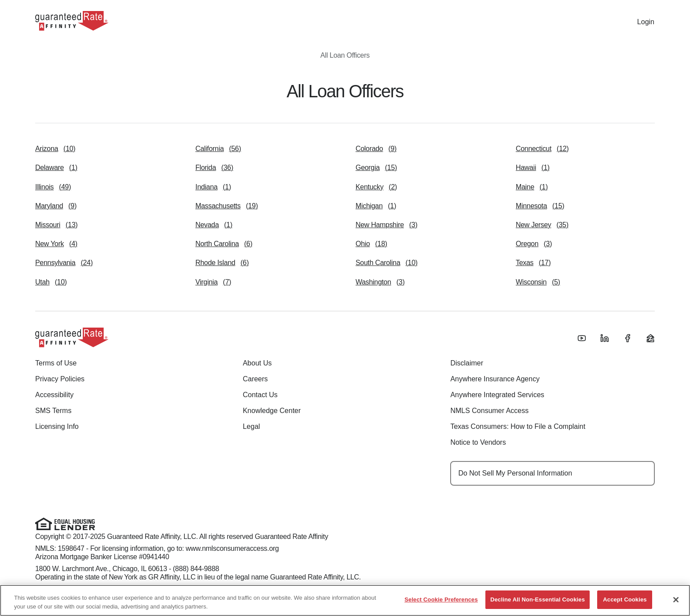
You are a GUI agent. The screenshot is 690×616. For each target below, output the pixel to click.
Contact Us (260, 395)
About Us (257, 363)
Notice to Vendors (478, 442)
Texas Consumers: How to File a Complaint (518, 426)
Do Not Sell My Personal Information (515, 473)
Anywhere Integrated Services (497, 395)
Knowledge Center (272, 411)
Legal (251, 426)
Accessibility (54, 395)
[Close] (676, 600)
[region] (345, 600)
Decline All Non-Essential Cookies (538, 599)
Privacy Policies (60, 379)
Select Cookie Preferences (441, 599)
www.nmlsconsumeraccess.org (232, 548)
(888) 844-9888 (196, 569)
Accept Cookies (625, 599)
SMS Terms (53, 411)
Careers (255, 379)
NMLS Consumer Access (489, 411)
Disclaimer (467, 363)
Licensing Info (57, 426)
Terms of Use (56, 363)
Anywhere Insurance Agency (495, 379)
